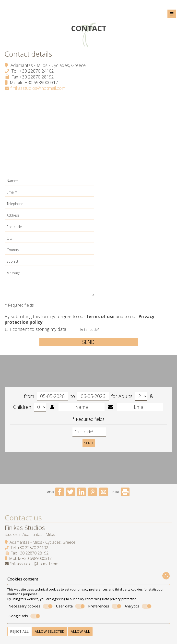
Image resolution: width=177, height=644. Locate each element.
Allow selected (50, 631)
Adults (133, 398)
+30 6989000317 (42, 82)
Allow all (80, 631)
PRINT (121, 495)
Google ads (24, 616)
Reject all (19, 631)
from (46, 398)
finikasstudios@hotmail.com (35, 88)
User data (70, 606)
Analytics (138, 606)
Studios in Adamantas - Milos (30, 538)
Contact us (24, 521)
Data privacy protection (119, 599)
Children (30, 409)
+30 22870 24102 (37, 70)
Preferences (105, 606)
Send (89, 341)
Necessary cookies (31, 606)
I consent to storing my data (36, 329)
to (90, 398)
